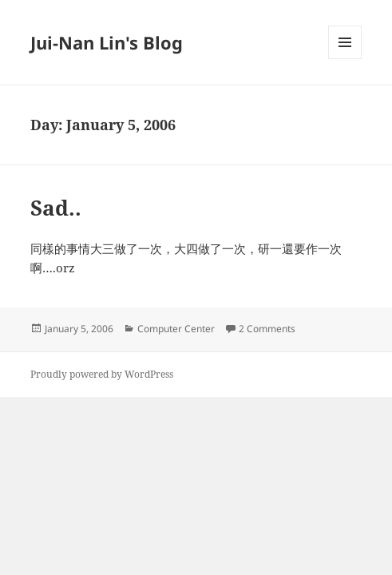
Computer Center (176, 329)
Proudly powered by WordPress (102, 374)
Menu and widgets (345, 59)
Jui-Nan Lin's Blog (107, 42)
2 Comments (267, 329)
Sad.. (56, 208)
